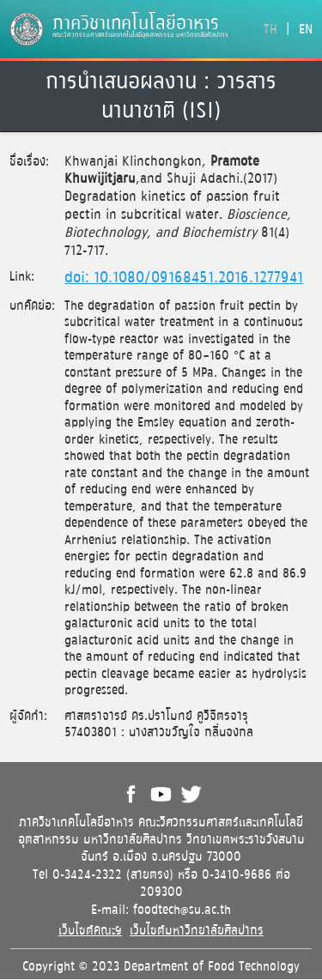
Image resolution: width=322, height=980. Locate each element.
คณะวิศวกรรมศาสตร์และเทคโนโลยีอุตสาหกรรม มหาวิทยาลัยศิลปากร (140, 35)
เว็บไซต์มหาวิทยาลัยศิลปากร (197, 931)
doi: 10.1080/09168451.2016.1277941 (184, 278)
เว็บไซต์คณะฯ (90, 931)
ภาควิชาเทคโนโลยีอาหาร (136, 24)
